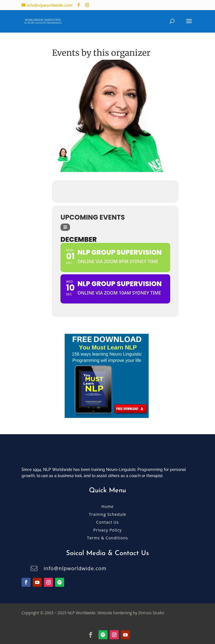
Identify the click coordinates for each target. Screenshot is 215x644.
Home (107, 506)
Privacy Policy (107, 530)
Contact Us (108, 522)
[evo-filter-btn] (65, 227)
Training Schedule (107, 514)
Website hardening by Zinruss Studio (131, 613)
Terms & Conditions (108, 538)
